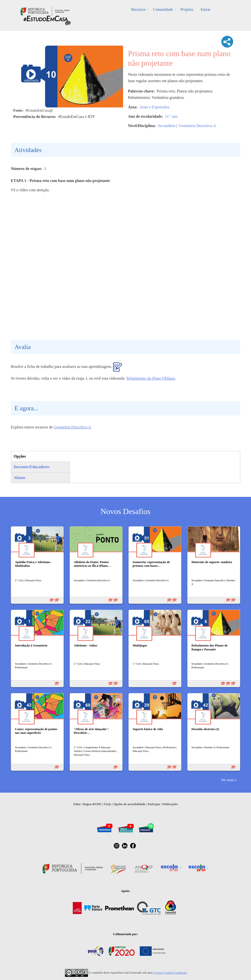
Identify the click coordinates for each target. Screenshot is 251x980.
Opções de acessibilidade (129, 804)
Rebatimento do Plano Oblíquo (151, 378)
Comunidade (163, 9)
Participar (154, 804)
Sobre (77, 804)
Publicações (170, 804)
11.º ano (171, 116)
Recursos (139, 9)
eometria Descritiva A (74, 427)
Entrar (205, 9)
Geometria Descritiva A (197, 126)
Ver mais (227, 780)
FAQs (107, 804)
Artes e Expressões (154, 107)
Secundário (167, 126)
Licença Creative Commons (170, 973)
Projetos (187, 9)
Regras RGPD (92, 804)
